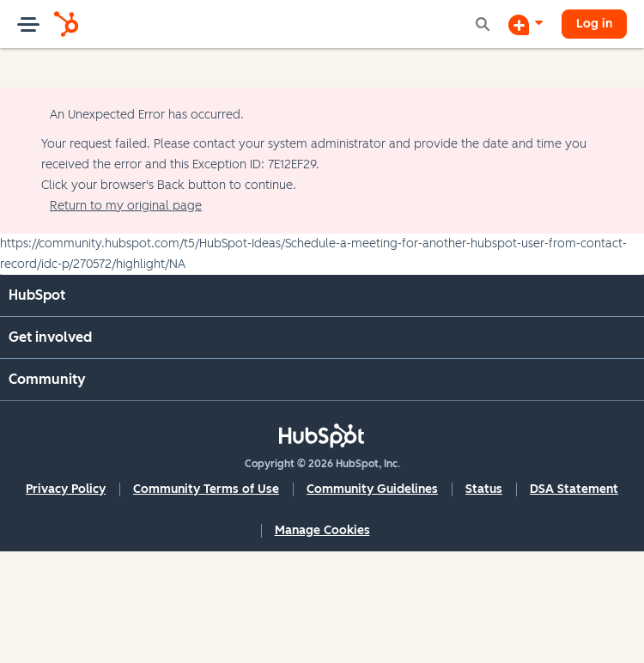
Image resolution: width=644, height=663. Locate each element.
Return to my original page (126, 206)
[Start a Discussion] (526, 24)
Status (484, 489)
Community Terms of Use (206, 489)
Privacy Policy (66, 489)
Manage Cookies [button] (322, 530)
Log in (594, 24)
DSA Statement (574, 489)
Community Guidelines (372, 489)
